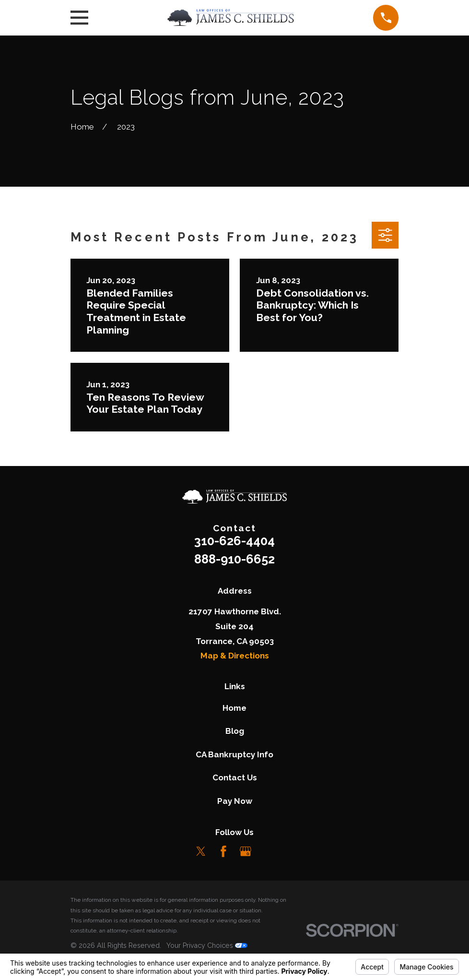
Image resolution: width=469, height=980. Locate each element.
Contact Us (235, 777)
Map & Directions (235, 656)
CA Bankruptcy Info (234, 754)
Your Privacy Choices (207, 945)
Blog (235, 731)
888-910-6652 (234, 559)
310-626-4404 (234, 541)
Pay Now (235, 801)
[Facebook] (223, 851)
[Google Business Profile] (246, 851)
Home (234, 708)
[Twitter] (201, 851)
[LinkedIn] (268, 851)
